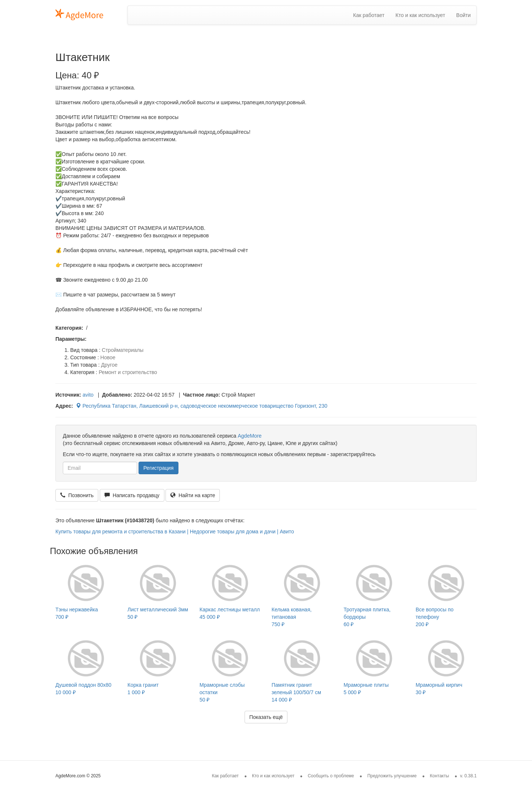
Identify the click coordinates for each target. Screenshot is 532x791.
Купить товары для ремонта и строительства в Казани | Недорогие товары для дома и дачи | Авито (175, 532)
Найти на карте (193, 495)
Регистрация (158, 468)
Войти (463, 15)
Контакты (440, 776)
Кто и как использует (420, 15)
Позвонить (77, 495)
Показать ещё (266, 717)
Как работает (369, 15)
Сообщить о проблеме (331, 776)
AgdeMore (250, 436)
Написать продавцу (132, 495)
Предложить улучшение (392, 776)
